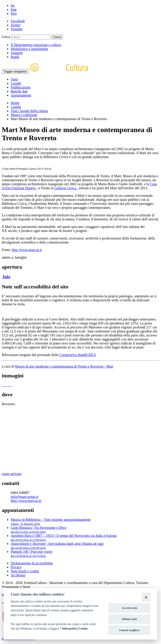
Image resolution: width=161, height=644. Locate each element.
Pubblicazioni (21, 87)
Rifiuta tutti (129, 619)
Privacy (16, 567)
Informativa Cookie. (75, 629)
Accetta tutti (129, 608)
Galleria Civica (66, 188)
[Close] (146, 597)
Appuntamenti (21, 95)
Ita (13, 5)
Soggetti (17, 53)
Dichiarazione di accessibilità (32, 563)
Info (6, 277)
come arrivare (12, 474)
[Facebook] (18, 21)
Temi (14, 79)
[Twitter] (16, 25)
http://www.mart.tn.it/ (26, 501)
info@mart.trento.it (25, 497)
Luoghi (16, 83)
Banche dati (19, 91)
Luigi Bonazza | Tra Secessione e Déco (38, 530)
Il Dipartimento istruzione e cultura (36, 45)
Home (15, 103)
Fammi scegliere (129, 630)
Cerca (6, 37)
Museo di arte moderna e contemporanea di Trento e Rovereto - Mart (64, 366)
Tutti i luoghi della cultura (29, 111)
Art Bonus (18, 575)
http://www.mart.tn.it (27, 250)
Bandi (15, 57)
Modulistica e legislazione (29, 49)
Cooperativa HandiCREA (78, 355)
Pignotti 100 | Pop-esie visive (32, 554)
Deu (14, 13)
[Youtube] (17, 29)
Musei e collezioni (24, 115)
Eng (14, 9)
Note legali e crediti (25, 571)
